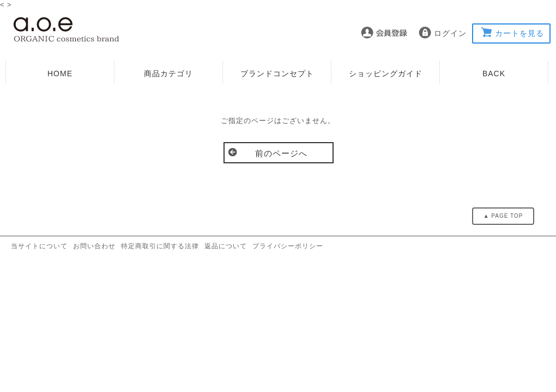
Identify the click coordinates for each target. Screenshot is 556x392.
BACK (494, 73)
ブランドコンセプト (277, 73)
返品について (226, 246)
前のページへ (281, 153)
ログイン (450, 33)
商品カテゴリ (168, 73)
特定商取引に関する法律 (160, 246)
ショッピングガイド (386, 73)
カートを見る (519, 33)
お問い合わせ (94, 246)
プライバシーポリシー (288, 246)
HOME (60, 73)
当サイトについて (39, 246)
